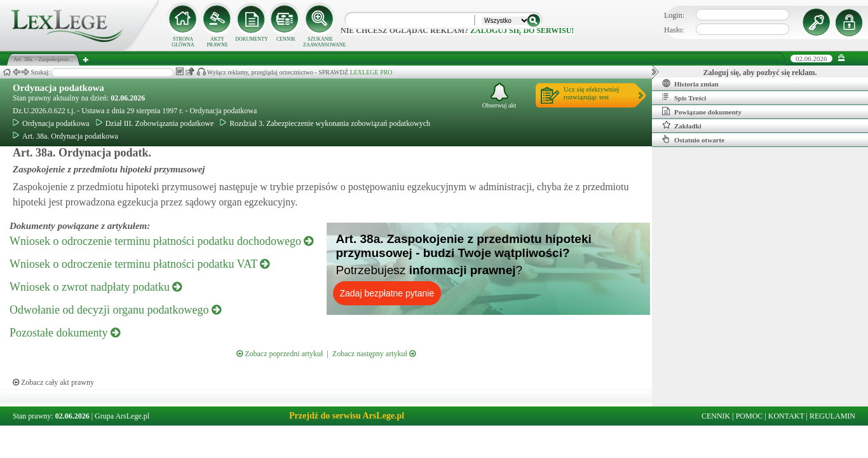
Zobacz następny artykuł (374, 354)
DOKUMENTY (252, 39)
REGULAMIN (832, 416)
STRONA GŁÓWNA (183, 42)
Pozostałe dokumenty (65, 333)
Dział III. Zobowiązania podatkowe (155, 123)
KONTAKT (786, 416)
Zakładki (682, 125)
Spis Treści (684, 97)
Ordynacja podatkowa (58, 88)
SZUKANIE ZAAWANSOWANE (320, 42)
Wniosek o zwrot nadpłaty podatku (96, 287)
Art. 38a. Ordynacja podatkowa (65, 136)
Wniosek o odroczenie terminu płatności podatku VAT (139, 264)
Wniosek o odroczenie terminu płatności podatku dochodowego (161, 241)
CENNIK (286, 39)
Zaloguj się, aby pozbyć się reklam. (760, 73)
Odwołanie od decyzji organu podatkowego (115, 310)
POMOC (749, 416)
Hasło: (674, 30)
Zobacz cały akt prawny (53, 382)
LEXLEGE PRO (371, 72)
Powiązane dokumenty (702, 111)
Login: (674, 15)
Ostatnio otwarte (693, 139)
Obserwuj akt (499, 96)
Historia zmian (690, 83)
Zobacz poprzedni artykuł (280, 354)
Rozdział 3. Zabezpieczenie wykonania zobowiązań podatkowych (325, 123)
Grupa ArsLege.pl (122, 416)
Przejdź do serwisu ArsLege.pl (347, 416)
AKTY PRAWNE (217, 42)
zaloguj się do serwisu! (522, 31)
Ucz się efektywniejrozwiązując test (591, 93)
